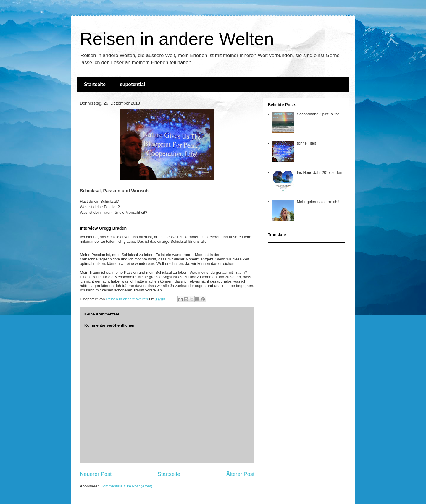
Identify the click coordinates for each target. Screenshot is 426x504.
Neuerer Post (96, 474)
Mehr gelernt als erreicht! (318, 202)
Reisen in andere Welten (177, 39)
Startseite (95, 84)
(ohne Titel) (306, 143)
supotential (132, 84)
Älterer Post (240, 474)
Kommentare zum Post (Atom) (126, 486)
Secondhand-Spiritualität (318, 114)
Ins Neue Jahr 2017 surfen (319, 172)
